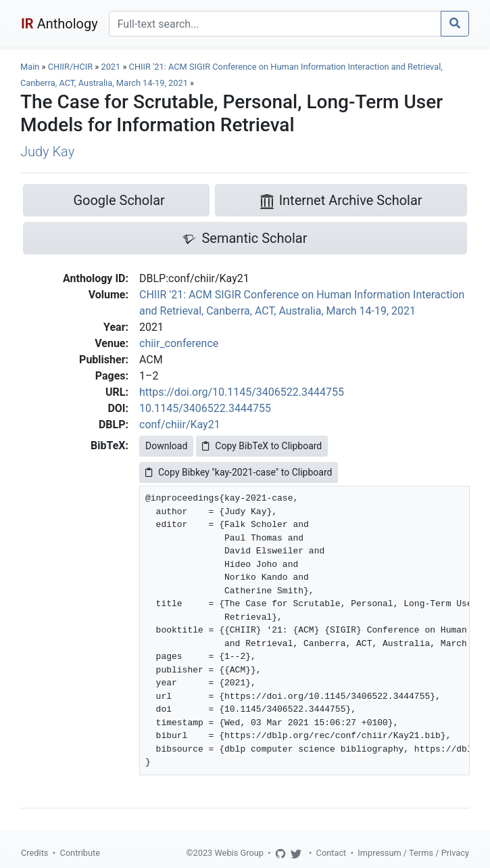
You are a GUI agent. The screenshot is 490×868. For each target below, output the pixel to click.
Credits (34, 853)
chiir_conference (179, 343)
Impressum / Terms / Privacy (413, 853)
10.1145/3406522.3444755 (205, 408)
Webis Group (239, 853)
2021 (111, 67)
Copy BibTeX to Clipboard (262, 446)
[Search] (275, 24)
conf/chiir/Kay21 (180, 425)
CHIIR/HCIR (70, 67)
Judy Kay (47, 152)
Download (166, 446)
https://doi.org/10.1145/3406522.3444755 (242, 392)
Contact (332, 853)
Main (30, 67)
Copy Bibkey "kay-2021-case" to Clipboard (239, 472)
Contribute (80, 853)
